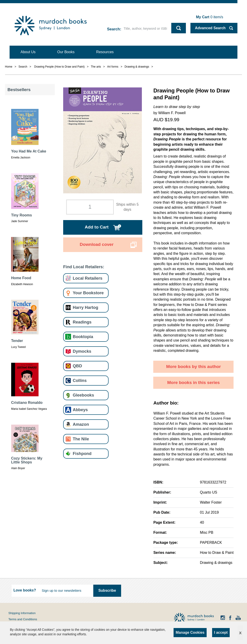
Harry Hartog (86, 307)
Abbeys (80, 410)
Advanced (210, 28)
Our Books (66, 52)
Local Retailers (88, 278)
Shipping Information (22, 613)
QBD (77, 366)
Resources (105, 52)
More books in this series (193, 382)
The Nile (81, 439)
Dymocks (82, 351)
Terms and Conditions (23, 619)
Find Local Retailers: (84, 267)
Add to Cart (96, 227)
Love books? (25, 590)
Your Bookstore (88, 293)
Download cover (97, 244)
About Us (28, 52)
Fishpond (82, 453)
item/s (209, 17)
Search (113, 29)
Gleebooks (83, 395)
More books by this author (193, 367)
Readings (82, 322)
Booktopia (83, 337)
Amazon (81, 424)
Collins (80, 380)
